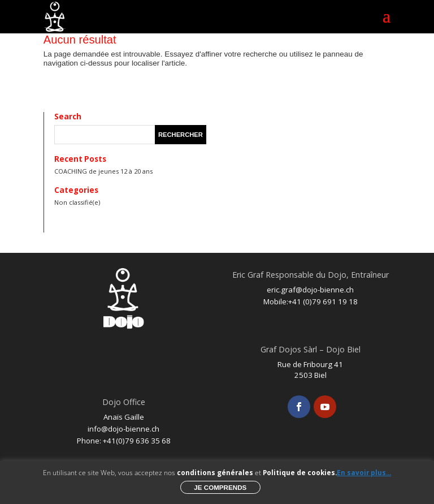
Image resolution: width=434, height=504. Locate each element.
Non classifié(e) (77, 202)
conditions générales (215, 473)
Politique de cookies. (300, 473)
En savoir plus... (364, 473)
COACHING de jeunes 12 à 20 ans (103, 171)
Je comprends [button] (220, 487)
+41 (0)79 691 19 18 (323, 301)
